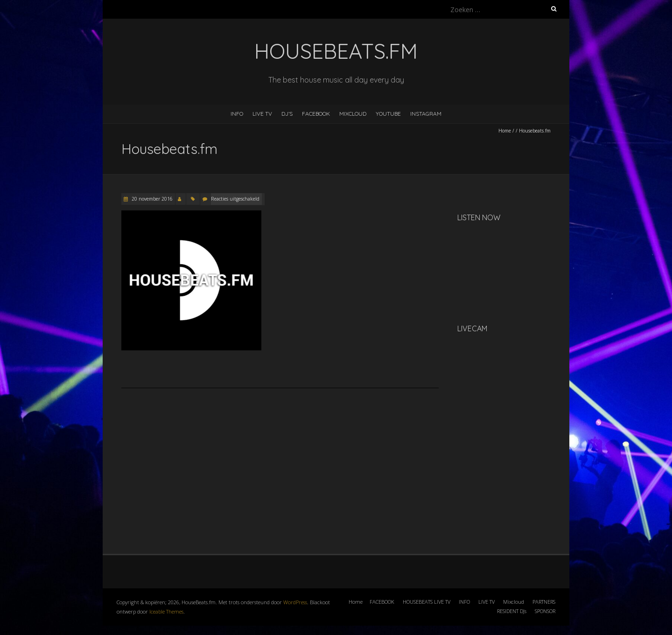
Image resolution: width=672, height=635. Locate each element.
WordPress (295, 602)
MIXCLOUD (353, 114)
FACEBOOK (316, 114)
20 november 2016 (151, 199)
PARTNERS (544, 602)
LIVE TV (262, 114)
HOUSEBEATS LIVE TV (427, 602)
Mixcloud (514, 602)
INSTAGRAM (426, 114)
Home (505, 131)
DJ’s (287, 114)
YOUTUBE (388, 114)
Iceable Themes (166, 611)
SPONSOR (545, 611)
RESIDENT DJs (512, 611)
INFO (237, 114)
